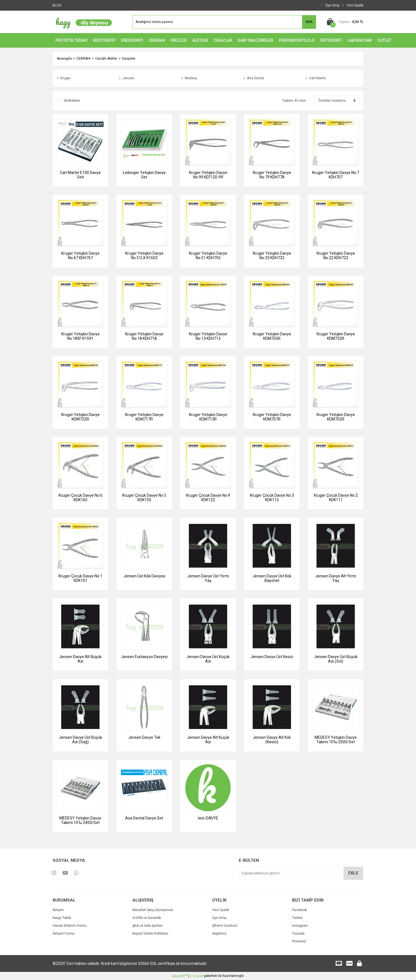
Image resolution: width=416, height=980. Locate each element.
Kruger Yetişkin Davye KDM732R (336, 336)
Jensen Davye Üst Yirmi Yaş (208, 578)
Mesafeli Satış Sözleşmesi (153, 910)
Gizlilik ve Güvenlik (147, 918)
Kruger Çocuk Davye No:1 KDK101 (80, 578)
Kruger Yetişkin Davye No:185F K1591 (80, 336)
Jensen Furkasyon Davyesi (144, 657)
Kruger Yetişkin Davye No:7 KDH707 (336, 175)
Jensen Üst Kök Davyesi (144, 576)
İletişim (58, 910)
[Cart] (344, 22)
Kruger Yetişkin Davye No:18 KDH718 (144, 336)
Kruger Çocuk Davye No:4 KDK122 (208, 498)
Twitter (297, 918)
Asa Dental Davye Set (144, 818)
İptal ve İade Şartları (148, 926)
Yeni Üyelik (221, 910)
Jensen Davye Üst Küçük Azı (208, 659)
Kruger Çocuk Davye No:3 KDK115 (272, 498)
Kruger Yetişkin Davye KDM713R (208, 417)
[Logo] (83, 22)
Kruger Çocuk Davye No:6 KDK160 (80, 498)
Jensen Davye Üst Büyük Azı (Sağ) (80, 740)
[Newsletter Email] (301, 873)
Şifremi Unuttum (225, 926)
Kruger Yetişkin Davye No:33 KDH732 (272, 256)
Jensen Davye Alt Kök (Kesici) (272, 740)
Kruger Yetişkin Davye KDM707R (272, 417)
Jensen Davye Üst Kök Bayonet (272, 578)
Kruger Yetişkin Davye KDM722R (80, 417)
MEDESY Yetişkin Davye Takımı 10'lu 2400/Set (80, 820)
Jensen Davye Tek (144, 737)
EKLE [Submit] (353, 873)
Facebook (299, 910)
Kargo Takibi (62, 918)
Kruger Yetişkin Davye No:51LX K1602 (144, 256)
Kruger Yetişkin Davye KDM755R (272, 336)
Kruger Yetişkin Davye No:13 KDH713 (208, 336)
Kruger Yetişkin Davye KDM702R (336, 417)
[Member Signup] (355, 5)
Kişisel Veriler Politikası (150, 933)
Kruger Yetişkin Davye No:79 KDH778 (272, 175)
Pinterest (299, 941)
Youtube (298, 933)
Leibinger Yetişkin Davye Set (144, 175)
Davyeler (129, 59)
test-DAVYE (208, 818)
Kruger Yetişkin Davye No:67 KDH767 (80, 256)
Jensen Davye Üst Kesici (272, 657)
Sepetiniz (219, 933)
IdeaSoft (179, 976)
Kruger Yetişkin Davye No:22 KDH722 (336, 256)
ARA (309, 22)
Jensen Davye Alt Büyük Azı (80, 659)
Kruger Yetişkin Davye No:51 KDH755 (208, 256)
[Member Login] (332, 5)
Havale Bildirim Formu (70, 926)
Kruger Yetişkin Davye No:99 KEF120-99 (208, 175)
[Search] (224, 22)
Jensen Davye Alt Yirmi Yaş (336, 578)
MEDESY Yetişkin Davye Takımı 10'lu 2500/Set (336, 740)
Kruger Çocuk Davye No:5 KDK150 (144, 498)
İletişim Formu (64, 933)
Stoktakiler (72, 101)
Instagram (300, 926)
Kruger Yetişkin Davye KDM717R (144, 417)
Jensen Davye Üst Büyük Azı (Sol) (336, 659)
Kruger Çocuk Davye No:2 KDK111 (336, 498)
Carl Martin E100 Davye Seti (80, 175)
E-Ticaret (196, 976)
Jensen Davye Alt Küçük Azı (208, 740)
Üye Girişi (219, 918)
